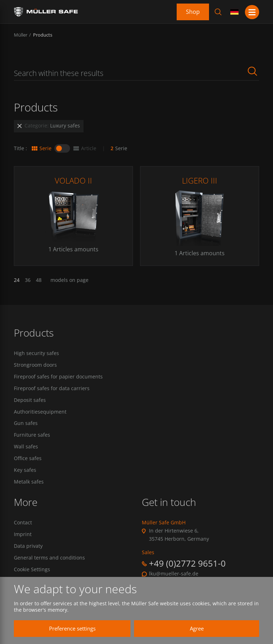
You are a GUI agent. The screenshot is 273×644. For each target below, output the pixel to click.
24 (17, 280)
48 (39, 280)
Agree (194, 628)
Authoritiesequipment (40, 412)
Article (84, 148)
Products (43, 35)
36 (28, 280)
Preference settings (69, 628)
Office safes (28, 459)
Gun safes (26, 424)
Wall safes (26, 447)
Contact (23, 523)
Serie (41, 148)
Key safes (25, 471)
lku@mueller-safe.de (174, 574)
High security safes (36, 353)
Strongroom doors (35, 365)
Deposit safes (30, 400)
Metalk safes (29, 483)
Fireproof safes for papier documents (58, 377)
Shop (193, 12)
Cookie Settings (32, 571)
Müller (21, 35)
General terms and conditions (49, 559)
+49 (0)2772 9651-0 (187, 564)
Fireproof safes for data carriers (52, 388)
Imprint (23, 535)
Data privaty (28, 547)
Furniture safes (32, 436)
